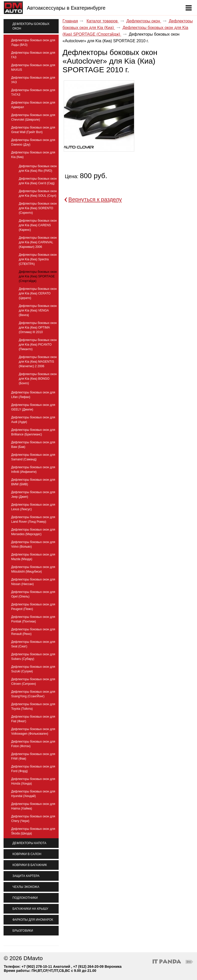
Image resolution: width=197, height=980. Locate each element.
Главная (70, 21)
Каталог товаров (103, 21)
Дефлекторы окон (144, 21)
